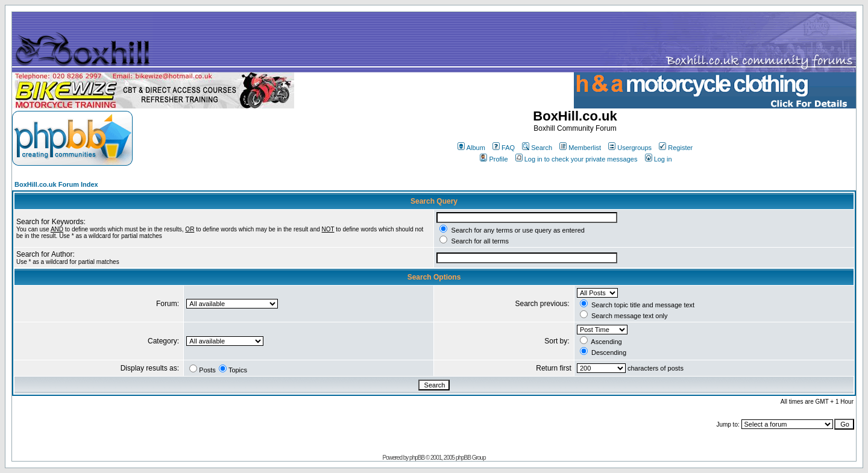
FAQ (504, 148)
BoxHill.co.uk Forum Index (56, 184)
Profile (494, 159)
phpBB (417, 458)
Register (676, 148)
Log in (659, 159)
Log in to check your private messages (577, 159)
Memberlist (580, 148)
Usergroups (630, 148)
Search (537, 148)
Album (471, 148)
